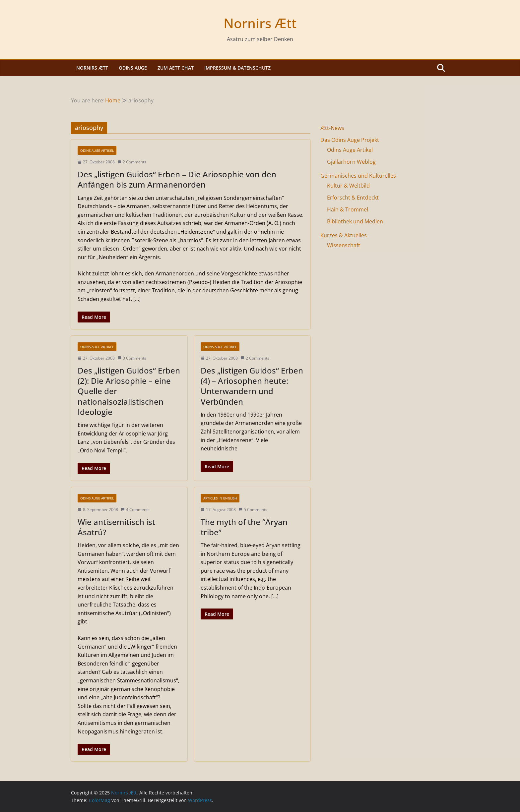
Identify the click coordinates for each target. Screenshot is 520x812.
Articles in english (220, 498)
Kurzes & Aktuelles (344, 235)
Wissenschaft (344, 245)
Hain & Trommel (348, 209)
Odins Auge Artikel (97, 150)
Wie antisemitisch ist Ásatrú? (116, 527)
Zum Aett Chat (176, 68)
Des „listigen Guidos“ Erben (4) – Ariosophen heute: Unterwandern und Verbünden (252, 386)
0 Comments (132, 358)
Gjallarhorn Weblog (351, 162)
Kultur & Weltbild (348, 186)
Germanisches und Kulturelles (358, 176)
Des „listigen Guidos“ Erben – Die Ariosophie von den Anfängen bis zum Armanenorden (177, 179)
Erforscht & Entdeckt (353, 198)
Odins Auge (133, 68)
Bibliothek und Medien (355, 221)
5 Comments (253, 510)
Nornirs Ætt (260, 23)
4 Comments (135, 510)
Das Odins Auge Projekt (350, 140)
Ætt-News (332, 128)
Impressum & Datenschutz (237, 68)
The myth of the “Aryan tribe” (244, 527)
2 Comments (132, 162)
